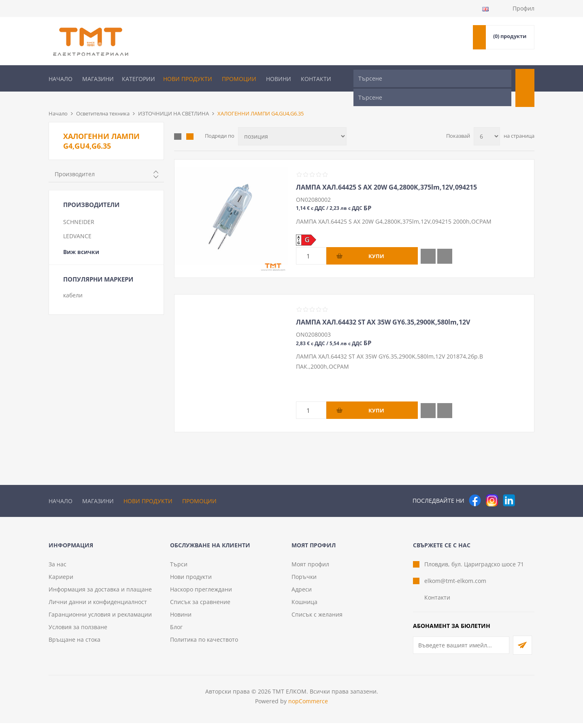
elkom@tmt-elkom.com (455, 586)
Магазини (98, 79)
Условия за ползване (78, 632)
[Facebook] (475, 487)
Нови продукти (188, 79)
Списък (190, 123)
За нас (57, 569)
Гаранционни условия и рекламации (100, 619)
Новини (279, 79)
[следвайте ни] (509, 487)
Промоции (239, 79)
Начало (61, 79)
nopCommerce (308, 706)
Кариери (61, 582)
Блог (176, 632)
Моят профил (310, 569)
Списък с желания (317, 619)
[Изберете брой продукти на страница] (487, 123)
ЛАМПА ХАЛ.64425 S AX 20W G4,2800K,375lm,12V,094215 (386, 174)
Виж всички (81, 238)
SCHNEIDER (79, 208)
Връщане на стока (74, 644)
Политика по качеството (204, 644)
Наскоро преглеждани (201, 594)
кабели (73, 282)
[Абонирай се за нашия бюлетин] (461, 650)
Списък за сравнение (200, 607)
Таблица (178, 123)
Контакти (316, 79)
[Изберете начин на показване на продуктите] (292, 123)
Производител (75, 161)
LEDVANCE (77, 223)
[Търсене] (432, 78)
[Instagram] (492, 487)
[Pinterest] (526, 487)
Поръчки (304, 582)
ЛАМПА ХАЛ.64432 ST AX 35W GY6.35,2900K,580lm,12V (383, 309)
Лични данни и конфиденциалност (98, 607)
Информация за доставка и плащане (100, 594)
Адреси (302, 594)
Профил (523, 8)
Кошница (304, 607)
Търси (179, 569)
